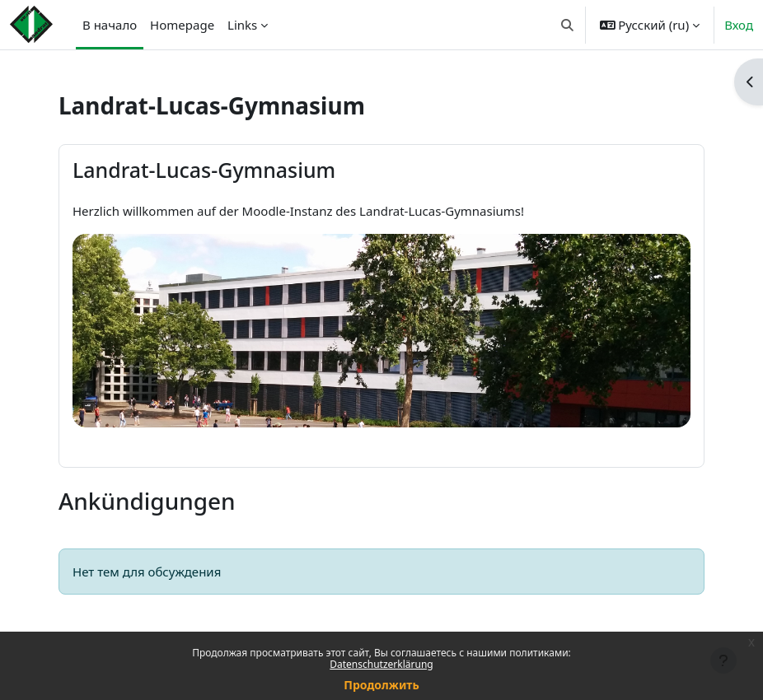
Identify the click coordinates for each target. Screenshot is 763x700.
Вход (739, 25)
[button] (567, 25)
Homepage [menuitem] (182, 25)
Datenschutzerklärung (381, 664)
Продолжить (381, 685)
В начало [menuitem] (110, 25)
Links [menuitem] (242, 25)
